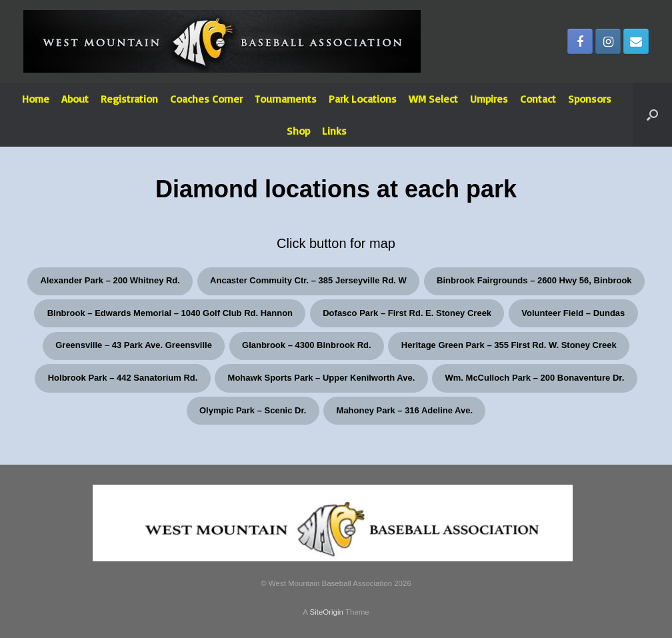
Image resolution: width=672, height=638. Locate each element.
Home (36, 99)
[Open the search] (652, 115)
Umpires (489, 99)
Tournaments (286, 99)
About (75, 99)
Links (334, 131)
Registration (129, 99)
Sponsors (590, 99)
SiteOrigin (326, 612)
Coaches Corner (206, 99)
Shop (298, 131)
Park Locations (363, 99)
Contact (538, 99)
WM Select (433, 99)
